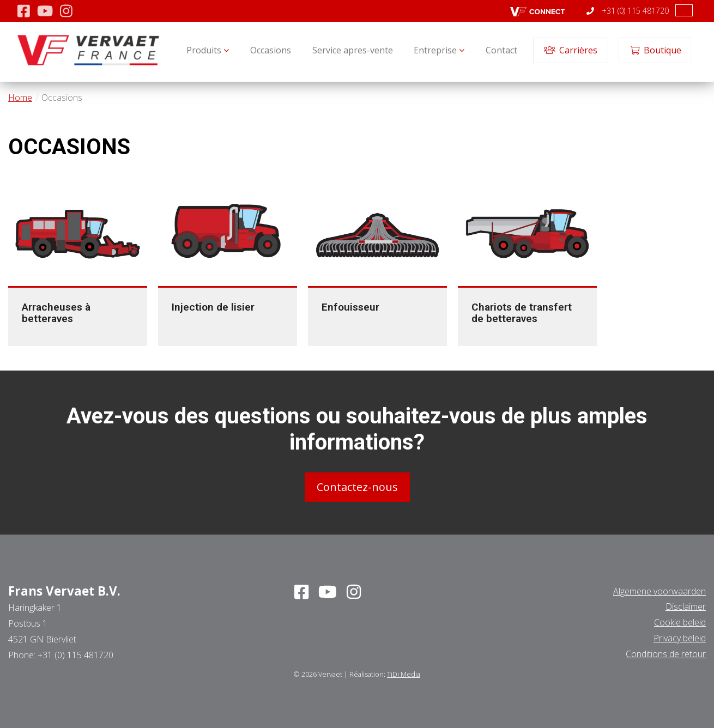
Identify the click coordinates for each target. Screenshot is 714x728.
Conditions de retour (666, 653)
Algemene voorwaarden (659, 591)
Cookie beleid (680, 622)
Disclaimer (686, 606)
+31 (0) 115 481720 (628, 11)
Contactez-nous (357, 486)
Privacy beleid (680, 638)
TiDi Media (404, 674)
